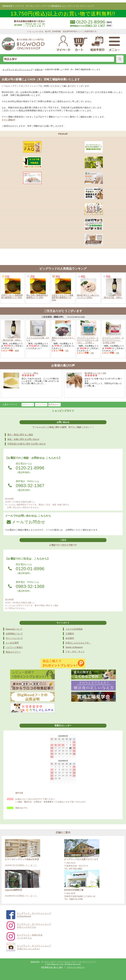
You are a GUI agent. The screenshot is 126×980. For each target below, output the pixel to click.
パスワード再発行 (14, 647)
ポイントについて (14, 638)
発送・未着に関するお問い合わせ (23, 439)
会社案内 (70, 638)
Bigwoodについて (14, 629)
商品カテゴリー (13, 652)
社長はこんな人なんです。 (78, 643)
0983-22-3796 (76, 899)
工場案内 (70, 634)
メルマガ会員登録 (74, 629)
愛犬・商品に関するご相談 (20, 435)
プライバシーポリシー (76, 967)
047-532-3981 (76, 869)
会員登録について (14, 634)
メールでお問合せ (26, 522)
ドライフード (41, 405)
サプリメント (28, 405)
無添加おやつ (54, 405)
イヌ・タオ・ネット (75, 651)
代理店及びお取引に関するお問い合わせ (27, 444)
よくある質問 (12, 643)
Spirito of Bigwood (74, 647)
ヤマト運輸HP (8, 120)
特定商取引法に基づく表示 (52, 967)
